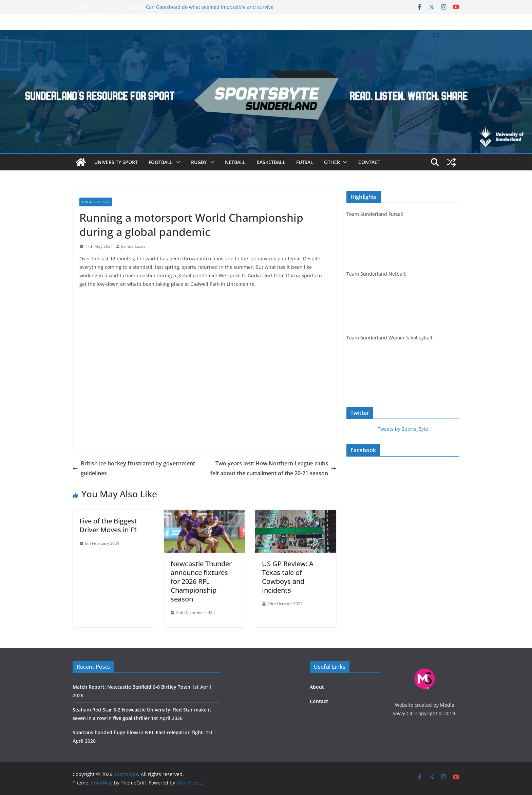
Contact (369, 162)
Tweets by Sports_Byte (403, 429)
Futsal (305, 162)
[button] (176, 162)
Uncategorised (96, 202)
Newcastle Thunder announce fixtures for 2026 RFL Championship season (201, 581)
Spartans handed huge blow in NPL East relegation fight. (138, 732)
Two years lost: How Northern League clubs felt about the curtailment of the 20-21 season (273, 468)
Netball (235, 162)
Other (332, 162)
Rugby (199, 162)
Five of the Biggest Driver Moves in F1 (108, 525)
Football (161, 162)
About (317, 687)
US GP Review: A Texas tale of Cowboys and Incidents (288, 577)
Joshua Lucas (133, 246)
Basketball (271, 162)
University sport (116, 162)
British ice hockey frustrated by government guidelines (134, 468)
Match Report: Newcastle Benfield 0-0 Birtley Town (131, 687)
